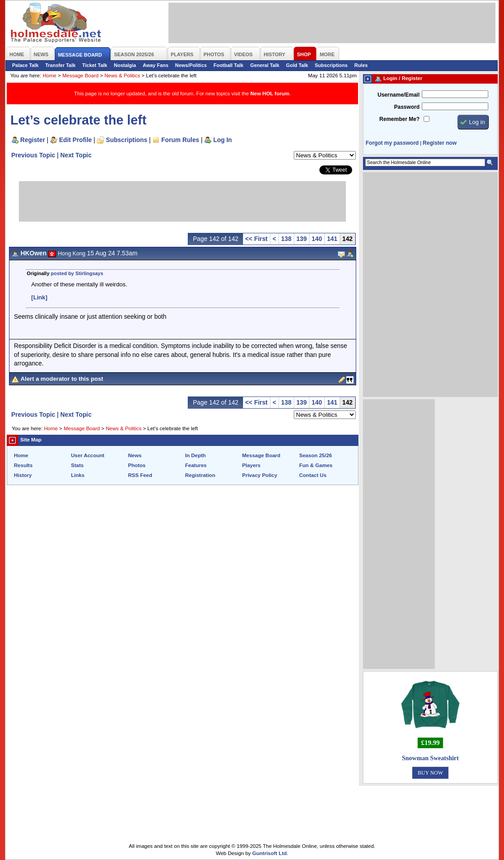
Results (23, 465)
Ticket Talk (95, 65)
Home (50, 76)
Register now (440, 143)
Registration (200, 475)
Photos (137, 465)
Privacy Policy (260, 475)
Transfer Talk (60, 65)
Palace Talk (25, 65)
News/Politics (191, 65)
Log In (223, 140)
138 (286, 239)
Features (196, 465)
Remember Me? (400, 119)
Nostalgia (125, 65)
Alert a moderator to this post (62, 379)
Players (251, 465)
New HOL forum (270, 94)
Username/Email (398, 95)
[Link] (40, 297)
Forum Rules (180, 140)
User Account (88, 455)
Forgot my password (392, 143)
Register (33, 140)
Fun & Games (316, 465)
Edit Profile (76, 140)
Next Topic (76, 155)
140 (317, 239)
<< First (256, 239)
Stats (77, 465)
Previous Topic (33, 155)
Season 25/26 (316, 455)
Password (407, 107)
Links (78, 475)
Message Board (81, 76)
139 (302, 239)
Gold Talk (297, 65)
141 (332, 239)
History (23, 475)
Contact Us (313, 475)
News (135, 455)
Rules (361, 65)
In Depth (195, 455)
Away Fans (156, 65)
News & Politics (122, 76)
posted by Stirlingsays (77, 273)
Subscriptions (331, 65)
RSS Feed (140, 475)
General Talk (265, 65)
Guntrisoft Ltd (270, 853)
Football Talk (228, 65)
